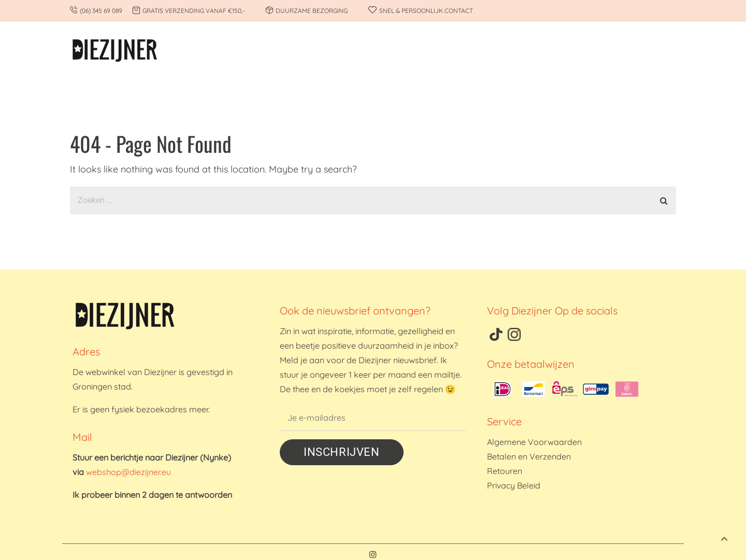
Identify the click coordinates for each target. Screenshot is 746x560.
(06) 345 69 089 (101, 11)
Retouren (505, 471)
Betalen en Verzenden (529, 456)
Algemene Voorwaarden (534, 442)
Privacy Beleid (514, 485)
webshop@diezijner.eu (128, 472)
